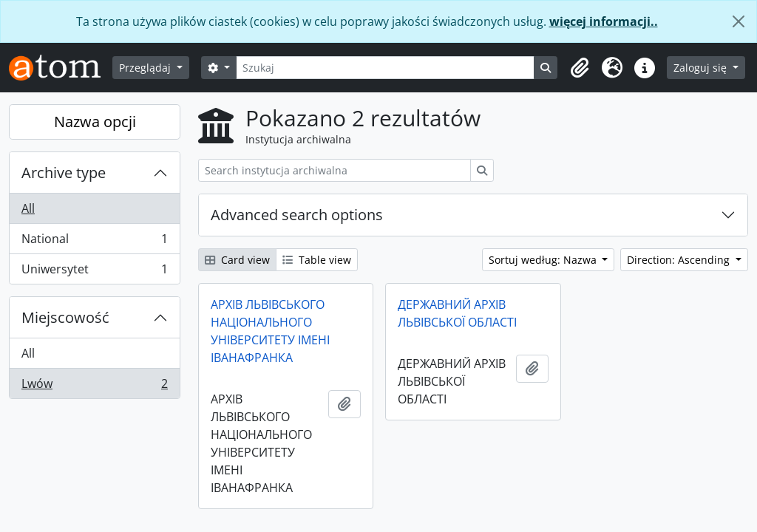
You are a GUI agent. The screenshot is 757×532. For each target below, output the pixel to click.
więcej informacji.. (604, 21)
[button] (580, 68)
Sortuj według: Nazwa (544, 260)
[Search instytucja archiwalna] (335, 170)
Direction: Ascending (680, 260)
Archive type (64, 173)
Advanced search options (297, 215)
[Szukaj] (386, 68)
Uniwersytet (94, 272)
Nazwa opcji (95, 122)
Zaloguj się (702, 68)
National (94, 242)
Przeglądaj (146, 68)
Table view (317, 260)
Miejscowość (65, 317)
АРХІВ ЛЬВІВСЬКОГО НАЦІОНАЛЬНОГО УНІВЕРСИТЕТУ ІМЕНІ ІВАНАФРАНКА (270, 331)
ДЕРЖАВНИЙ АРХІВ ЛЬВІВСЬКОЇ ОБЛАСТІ (457, 313)
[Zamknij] (739, 21)
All (28, 208)
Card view (237, 260)
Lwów (94, 386)
